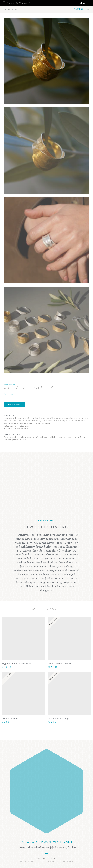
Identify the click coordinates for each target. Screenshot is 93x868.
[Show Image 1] (46, 150)
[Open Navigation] (85, 3)
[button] (81, 9)
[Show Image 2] (46, 240)
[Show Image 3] (46, 330)
